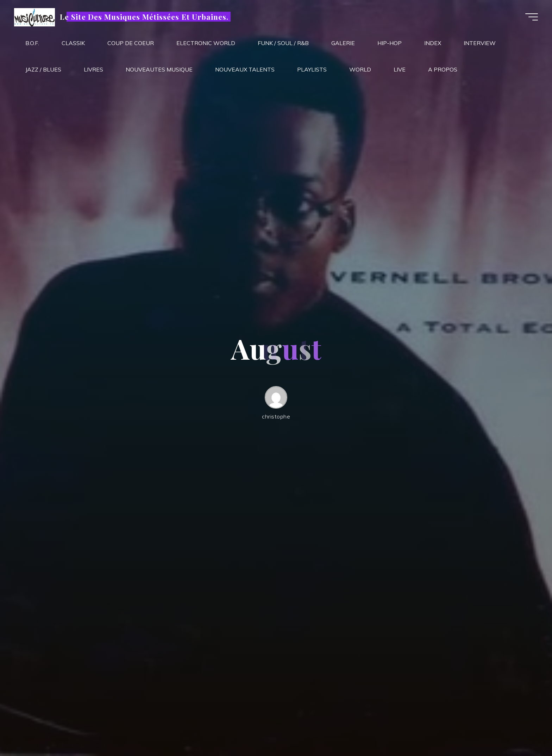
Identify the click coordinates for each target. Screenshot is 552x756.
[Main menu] (532, 17)
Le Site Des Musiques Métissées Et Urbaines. (144, 17)
